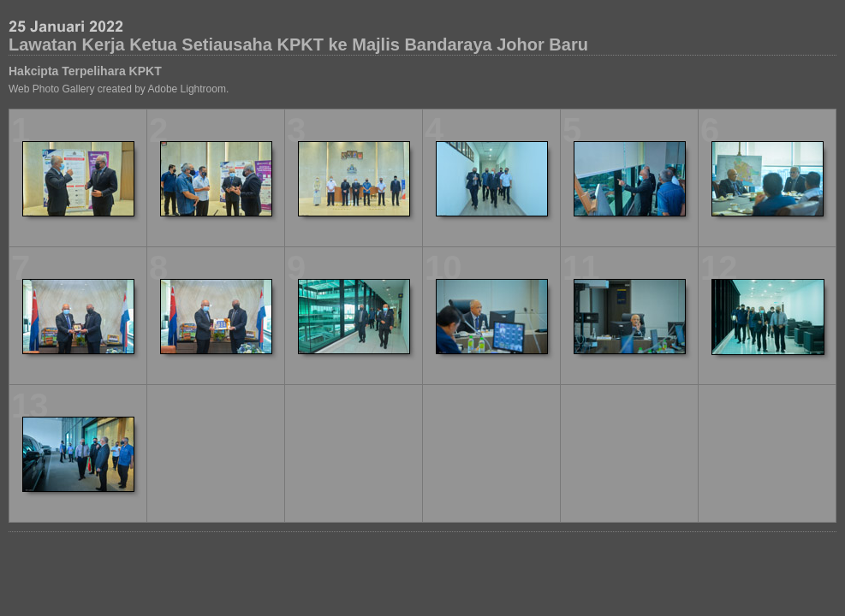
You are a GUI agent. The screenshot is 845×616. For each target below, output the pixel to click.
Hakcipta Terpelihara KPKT (85, 71)
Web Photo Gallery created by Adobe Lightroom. (119, 89)
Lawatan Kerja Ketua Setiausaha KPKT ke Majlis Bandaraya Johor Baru (298, 44)
